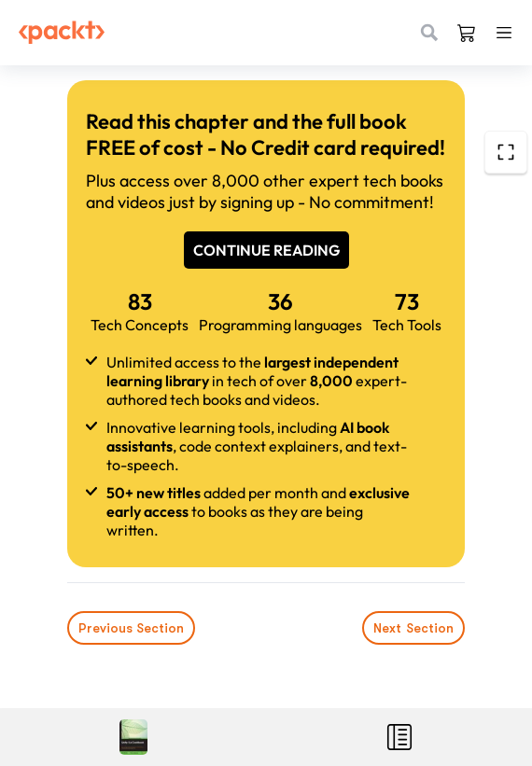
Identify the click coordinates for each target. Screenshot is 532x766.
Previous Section (131, 628)
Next (413, 628)
